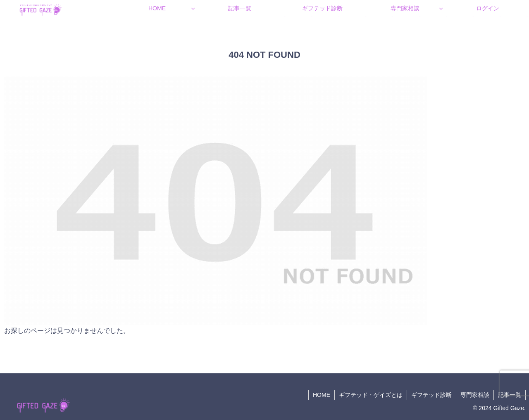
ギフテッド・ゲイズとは (371, 395)
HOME (322, 395)
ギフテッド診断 (431, 395)
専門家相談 (475, 395)
